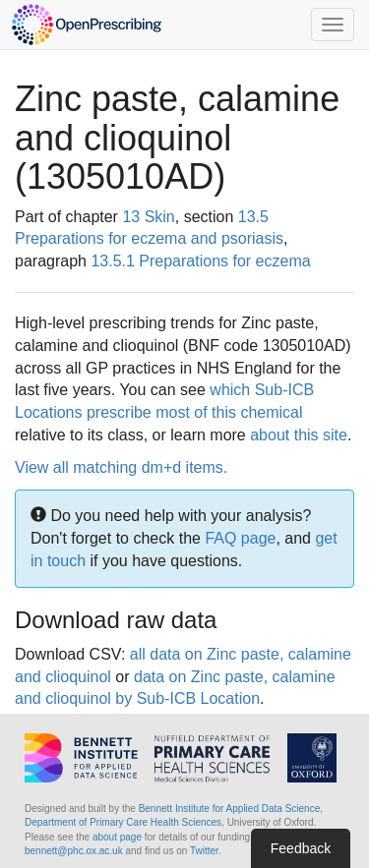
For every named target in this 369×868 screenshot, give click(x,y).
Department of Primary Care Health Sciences (123, 822)
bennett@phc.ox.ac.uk (74, 851)
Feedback (301, 848)
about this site (299, 435)
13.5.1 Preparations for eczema (200, 261)
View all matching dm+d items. (121, 467)
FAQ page (240, 538)
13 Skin (148, 217)
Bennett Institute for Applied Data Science (230, 809)
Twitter (204, 851)
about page (117, 837)
